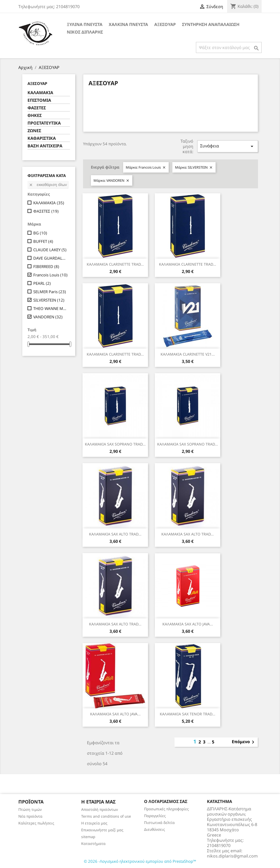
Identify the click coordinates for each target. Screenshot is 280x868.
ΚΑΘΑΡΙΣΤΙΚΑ (42, 138)
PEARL (42, 283)
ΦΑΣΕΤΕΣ (37, 108)
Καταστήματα (93, 843)
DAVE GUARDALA (51, 258)
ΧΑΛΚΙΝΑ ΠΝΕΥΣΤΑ (128, 24)
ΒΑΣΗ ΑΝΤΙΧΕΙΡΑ (45, 146)
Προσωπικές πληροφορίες (166, 809)
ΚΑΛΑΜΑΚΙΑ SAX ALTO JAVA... (188, 624)
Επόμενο (244, 742)
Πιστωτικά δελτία (159, 823)
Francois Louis (50, 275)
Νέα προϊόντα (30, 816)
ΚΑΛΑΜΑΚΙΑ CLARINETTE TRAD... (115, 264)
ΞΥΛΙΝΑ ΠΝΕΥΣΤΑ (85, 24)
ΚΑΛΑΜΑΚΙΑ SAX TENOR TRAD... (188, 714)
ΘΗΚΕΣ (35, 116)
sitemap (88, 837)
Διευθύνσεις (155, 829)
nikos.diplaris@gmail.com (232, 856)
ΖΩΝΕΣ (34, 131)
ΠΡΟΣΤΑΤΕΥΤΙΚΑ (44, 123)
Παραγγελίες (155, 816)
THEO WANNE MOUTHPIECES (51, 308)
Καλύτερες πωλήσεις (36, 823)
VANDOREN (48, 317)
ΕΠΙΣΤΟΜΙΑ (39, 100)
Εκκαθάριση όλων (48, 184)
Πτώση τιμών (30, 809)
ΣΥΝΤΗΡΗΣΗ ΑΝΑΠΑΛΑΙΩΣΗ (211, 24)
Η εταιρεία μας (94, 823)
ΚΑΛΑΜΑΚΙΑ (40, 93)
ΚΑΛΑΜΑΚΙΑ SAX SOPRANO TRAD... (115, 444)
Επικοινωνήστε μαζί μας (102, 830)
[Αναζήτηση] (229, 47)
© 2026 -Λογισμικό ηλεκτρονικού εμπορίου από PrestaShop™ (140, 861)
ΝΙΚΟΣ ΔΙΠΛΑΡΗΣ (85, 32)
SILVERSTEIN (49, 300)
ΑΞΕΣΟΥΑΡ (165, 24)
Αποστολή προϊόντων (100, 809)
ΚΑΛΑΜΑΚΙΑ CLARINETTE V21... (188, 354)
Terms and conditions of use (106, 816)
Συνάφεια (228, 146)
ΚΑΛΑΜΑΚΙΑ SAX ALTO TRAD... (115, 534)
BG (40, 233)
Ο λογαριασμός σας (166, 801)
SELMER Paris (50, 292)
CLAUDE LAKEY (50, 250)
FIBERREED (46, 266)
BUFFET (43, 241)
